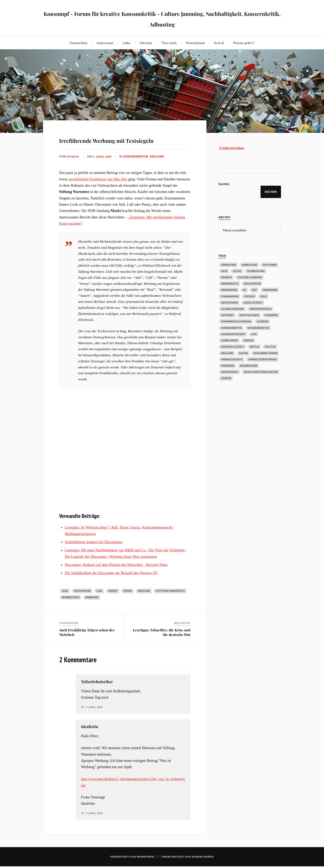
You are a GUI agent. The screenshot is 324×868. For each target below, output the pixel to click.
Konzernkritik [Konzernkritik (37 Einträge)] (258, 328)
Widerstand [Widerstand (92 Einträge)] (249, 366)
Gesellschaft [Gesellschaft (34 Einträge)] (253, 303)
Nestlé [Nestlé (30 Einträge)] (255, 347)
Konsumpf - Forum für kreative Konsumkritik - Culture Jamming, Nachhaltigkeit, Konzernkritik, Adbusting (162, 18)
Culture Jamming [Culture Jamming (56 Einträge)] (250, 277)
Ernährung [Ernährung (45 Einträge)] (229, 290)
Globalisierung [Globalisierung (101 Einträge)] (233, 309)
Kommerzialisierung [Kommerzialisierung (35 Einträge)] (236, 321)
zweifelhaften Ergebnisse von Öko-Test (98, 191)
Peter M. (74, 168)
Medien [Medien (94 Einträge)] (249, 340)
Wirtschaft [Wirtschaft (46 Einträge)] (230, 372)
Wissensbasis (195, 43)
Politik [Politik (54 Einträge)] (270, 347)
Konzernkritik (139, 168)
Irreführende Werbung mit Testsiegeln (116, 145)
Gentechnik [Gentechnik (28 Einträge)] (230, 303)
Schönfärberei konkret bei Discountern (94, 554)
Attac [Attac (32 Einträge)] (237, 271)
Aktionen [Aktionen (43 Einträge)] (270, 265)
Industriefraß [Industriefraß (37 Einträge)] (261, 309)
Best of (219, 43)
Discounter (82, 603)
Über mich (169, 43)
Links (126, 43)
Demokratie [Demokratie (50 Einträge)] (230, 284)
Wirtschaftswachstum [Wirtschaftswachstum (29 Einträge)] (261, 372)
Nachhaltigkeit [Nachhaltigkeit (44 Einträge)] (233, 347)
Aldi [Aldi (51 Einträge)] (224, 271)
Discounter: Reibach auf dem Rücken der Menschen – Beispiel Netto (116, 577)
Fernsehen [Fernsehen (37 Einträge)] (270, 290)
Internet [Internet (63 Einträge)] (228, 315)
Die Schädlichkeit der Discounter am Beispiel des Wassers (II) (111, 585)
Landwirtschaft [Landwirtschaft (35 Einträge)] (233, 334)
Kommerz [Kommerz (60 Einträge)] (271, 315)
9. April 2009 (104, 168)
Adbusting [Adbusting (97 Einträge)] (250, 265)
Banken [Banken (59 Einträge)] (227, 277)
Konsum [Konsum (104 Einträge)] (263, 321)
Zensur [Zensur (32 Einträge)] (226, 378)
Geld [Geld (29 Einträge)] (264, 296)
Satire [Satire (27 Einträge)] (244, 353)
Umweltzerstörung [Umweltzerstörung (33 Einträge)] (263, 359)
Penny (128, 603)
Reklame (160, 168)
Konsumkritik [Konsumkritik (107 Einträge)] (232, 328)
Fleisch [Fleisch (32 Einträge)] (249, 296)
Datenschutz (79, 43)
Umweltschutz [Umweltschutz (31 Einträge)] (232, 359)
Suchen (224, 184)
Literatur (146, 43)
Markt (113, 603)
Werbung (92, 609)
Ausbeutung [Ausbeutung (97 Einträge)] (256, 271)
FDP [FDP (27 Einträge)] (254, 290)
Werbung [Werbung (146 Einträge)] (228, 366)
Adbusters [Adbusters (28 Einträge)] (229, 265)
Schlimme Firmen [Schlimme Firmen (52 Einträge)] (266, 353)
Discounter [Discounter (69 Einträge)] (252, 284)
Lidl (100, 603)
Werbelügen (71, 609)
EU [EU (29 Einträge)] (245, 290)
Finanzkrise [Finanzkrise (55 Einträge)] (230, 296)
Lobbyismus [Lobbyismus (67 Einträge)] (230, 340)
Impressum (105, 43)
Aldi (65, 603)
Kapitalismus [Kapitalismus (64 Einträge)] (249, 315)
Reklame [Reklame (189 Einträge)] (227, 353)
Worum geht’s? (244, 43)
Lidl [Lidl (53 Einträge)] (254, 334)
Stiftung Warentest (171, 603)
